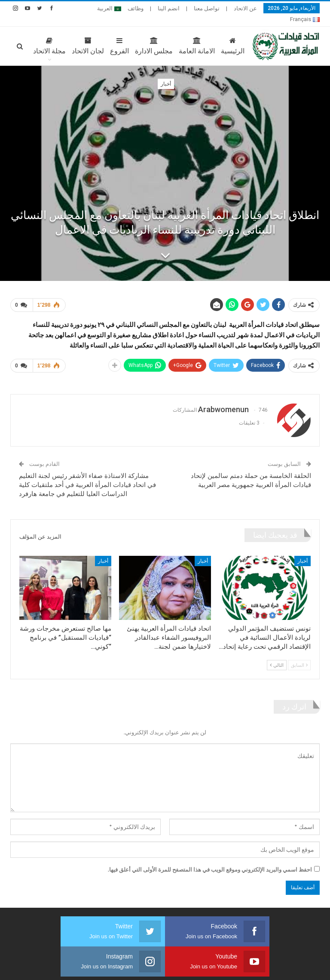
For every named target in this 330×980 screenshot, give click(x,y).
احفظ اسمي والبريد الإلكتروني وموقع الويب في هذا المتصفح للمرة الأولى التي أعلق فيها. (210, 859)
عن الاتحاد (245, 8)
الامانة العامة (178, 36)
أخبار (166, 74)
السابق (299, 655)
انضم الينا (169, 8)
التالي (277, 655)
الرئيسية (214, 36)
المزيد (112, 8)
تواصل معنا (207, 8)
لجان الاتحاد (69, 36)
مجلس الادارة (135, 36)
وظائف (136, 8)
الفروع (101, 36)
